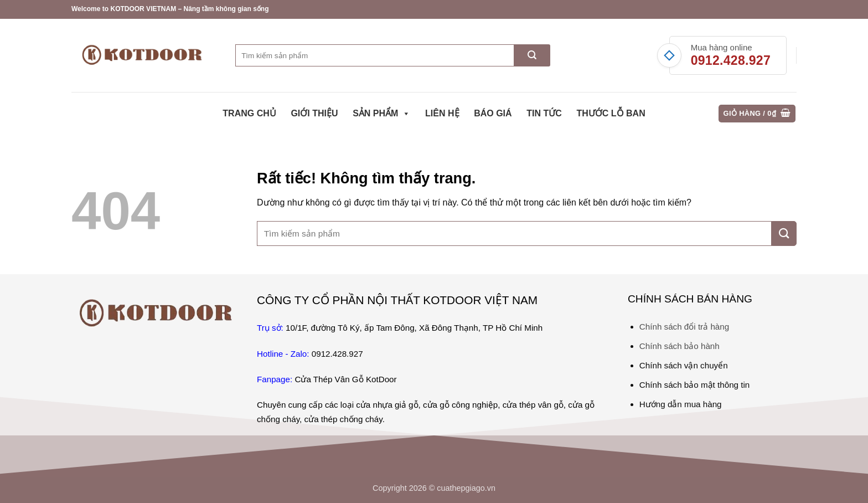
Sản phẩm (381, 114)
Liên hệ (442, 113)
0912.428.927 (731, 60)
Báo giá (493, 113)
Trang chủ (249, 113)
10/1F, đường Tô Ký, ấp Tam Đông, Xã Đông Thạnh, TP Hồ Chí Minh (414, 328)
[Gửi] (532, 55)
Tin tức (544, 113)
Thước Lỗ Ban (611, 113)
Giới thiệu (314, 113)
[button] (757, 114)
